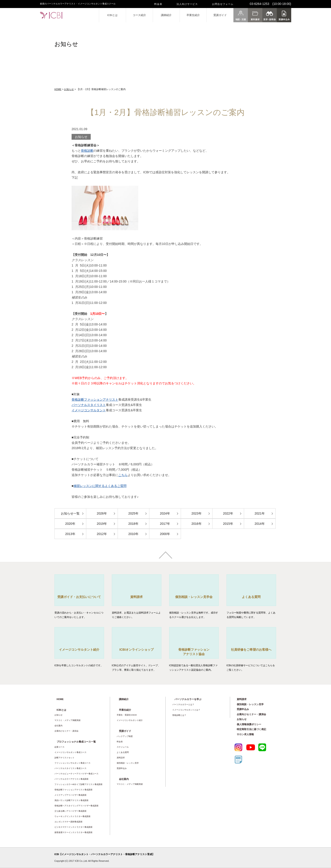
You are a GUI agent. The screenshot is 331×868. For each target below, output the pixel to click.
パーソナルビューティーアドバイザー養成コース (76, 774)
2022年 (228, 513)
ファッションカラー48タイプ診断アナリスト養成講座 (79, 784)
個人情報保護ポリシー (249, 724)
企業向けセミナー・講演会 (66, 731)
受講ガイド (220, 15)
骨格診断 (87, 151)
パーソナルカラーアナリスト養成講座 (71, 779)
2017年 (165, 524)
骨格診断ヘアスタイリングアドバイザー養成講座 (76, 806)
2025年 (133, 513)
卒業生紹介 (193, 15)
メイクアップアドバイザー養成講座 (70, 795)
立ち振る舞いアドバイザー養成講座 (70, 811)
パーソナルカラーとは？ (183, 704)
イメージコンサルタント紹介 (130, 720)
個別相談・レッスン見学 (128, 763)
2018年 (133, 524)
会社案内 (58, 726)
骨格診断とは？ (179, 715)
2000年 (165, 534)
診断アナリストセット (64, 758)
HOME (58, 89)
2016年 (196, 524)
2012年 (102, 534)
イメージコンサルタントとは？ (186, 710)
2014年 (260, 524)
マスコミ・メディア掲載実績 (67, 720)
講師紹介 (166, 15)
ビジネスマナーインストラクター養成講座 (73, 827)
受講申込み (122, 768)
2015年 (228, 524)
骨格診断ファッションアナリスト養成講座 (73, 790)
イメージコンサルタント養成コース (70, 752)
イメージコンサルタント (89, 410)
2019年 (102, 524)
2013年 (70, 534)
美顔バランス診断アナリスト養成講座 (71, 800)
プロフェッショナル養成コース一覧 (76, 742)
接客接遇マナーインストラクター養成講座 (73, 832)
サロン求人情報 (245, 734)
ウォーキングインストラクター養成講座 (72, 816)
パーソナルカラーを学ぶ (188, 699)
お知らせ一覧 (70, 513)
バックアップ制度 (125, 736)
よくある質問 (123, 752)
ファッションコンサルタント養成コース (72, 763)
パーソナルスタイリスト (89, 405)
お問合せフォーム (223, 4)
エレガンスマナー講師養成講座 (68, 822)
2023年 (196, 513)
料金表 (158, 4)
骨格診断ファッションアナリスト (95, 400)
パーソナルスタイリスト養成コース (70, 768)
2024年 (165, 513)
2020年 (70, 524)
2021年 (260, 513)
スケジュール (123, 747)
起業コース (59, 747)
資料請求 (121, 758)
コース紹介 (139, 15)
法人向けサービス (187, 4)
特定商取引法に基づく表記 (251, 729)
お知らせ (69, 89)
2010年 (133, 534)
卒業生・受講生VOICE (127, 715)
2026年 (102, 513)
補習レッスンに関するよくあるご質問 (100, 486)
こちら (123, 475)
